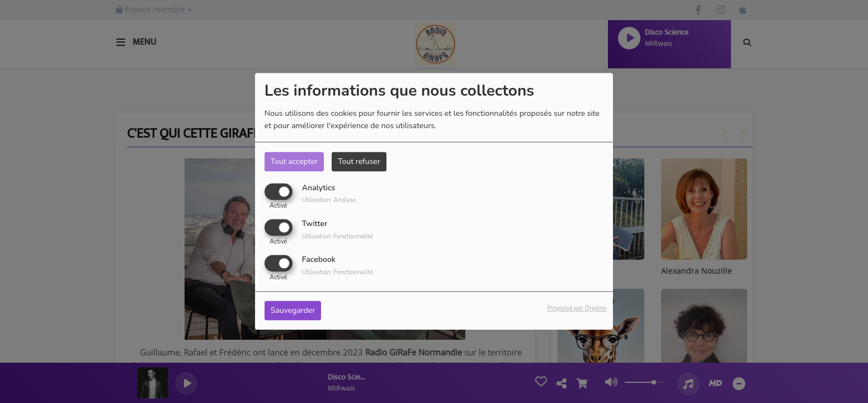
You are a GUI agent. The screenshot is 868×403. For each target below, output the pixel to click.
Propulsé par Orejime (577, 309)
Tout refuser (359, 161)
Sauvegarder (293, 311)
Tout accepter (294, 161)
